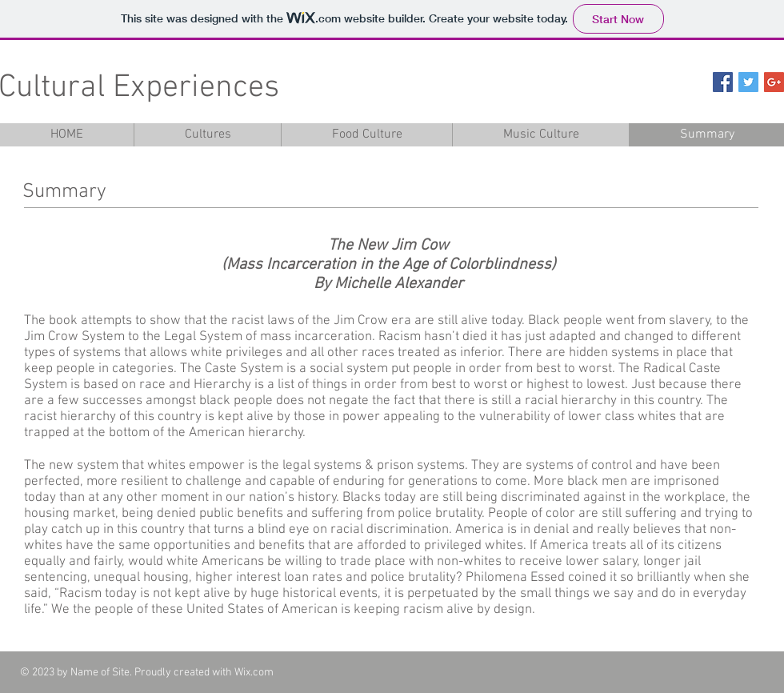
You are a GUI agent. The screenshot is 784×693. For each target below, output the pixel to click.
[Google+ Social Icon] (774, 82)
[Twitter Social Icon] (748, 82)
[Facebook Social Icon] (723, 82)
